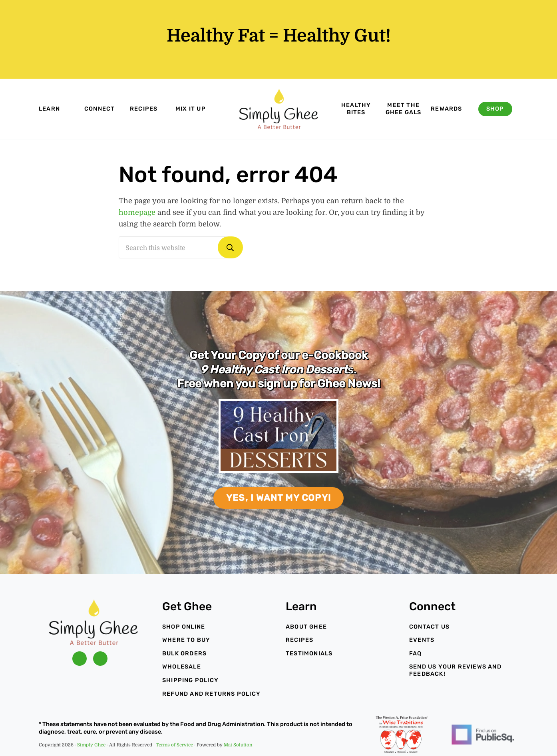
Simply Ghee (91, 745)
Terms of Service (174, 745)
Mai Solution (238, 745)
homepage (137, 212)
